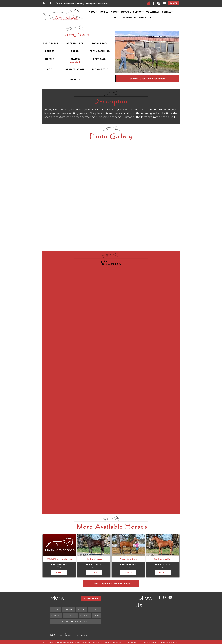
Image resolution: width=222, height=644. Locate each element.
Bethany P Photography (64, 642)
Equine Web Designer (169, 642)
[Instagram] (159, 3)
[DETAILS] (59, 573)
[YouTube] (164, 3)
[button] (149, 3)
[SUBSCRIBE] (91, 599)
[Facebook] (153, 3)
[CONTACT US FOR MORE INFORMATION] (147, 79)
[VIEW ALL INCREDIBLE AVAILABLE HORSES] (111, 584)
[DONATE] (174, 3)
